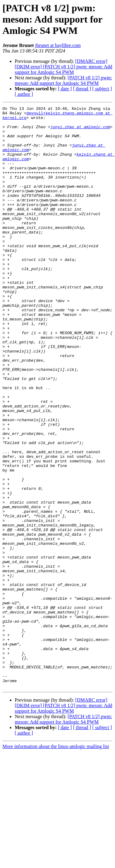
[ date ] (65, 89)
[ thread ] (82, 89)
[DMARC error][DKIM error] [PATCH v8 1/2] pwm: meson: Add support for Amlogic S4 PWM (63, 67)
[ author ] (24, 94)
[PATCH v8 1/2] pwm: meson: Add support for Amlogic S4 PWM (63, 80)
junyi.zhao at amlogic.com (80, 131)
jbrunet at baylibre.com (58, 45)
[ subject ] (102, 89)
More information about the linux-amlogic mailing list (56, 863)
